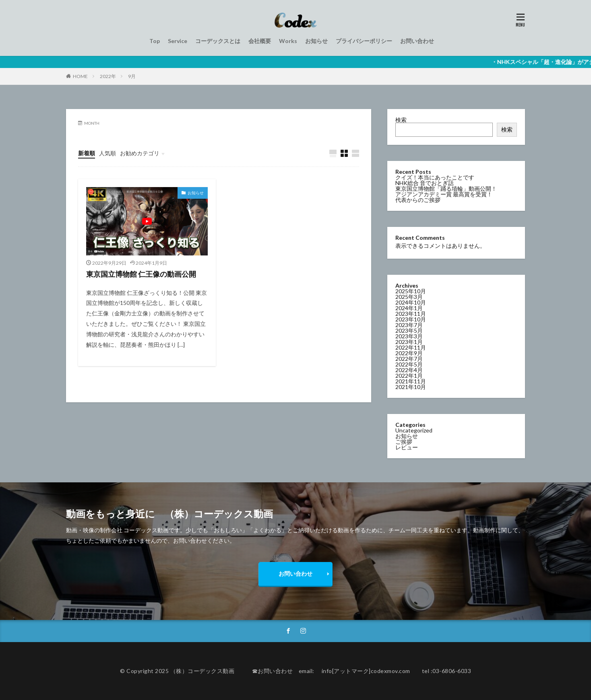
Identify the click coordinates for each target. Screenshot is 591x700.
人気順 (107, 153)
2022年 (108, 76)
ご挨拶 (404, 441)
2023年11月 (411, 313)
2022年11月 (411, 347)
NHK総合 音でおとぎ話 (425, 183)
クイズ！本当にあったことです (435, 177)
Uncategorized (414, 430)
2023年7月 (409, 324)
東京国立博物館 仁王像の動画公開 (141, 274)
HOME (80, 76)
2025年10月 (411, 291)
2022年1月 (409, 375)
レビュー (407, 447)
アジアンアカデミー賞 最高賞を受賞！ (444, 194)
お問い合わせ (417, 41)
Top (155, 41)
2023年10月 (411, 319)
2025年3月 (409, 296)
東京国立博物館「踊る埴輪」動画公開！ (446, 188)
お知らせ (316, 41)
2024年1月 (409, 308)
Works (288, 41)
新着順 (87, 153)
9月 (132, 76)
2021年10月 (411, 386)
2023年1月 (409, 341)
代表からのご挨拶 (418, 200)
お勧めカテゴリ (140, 153)
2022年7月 (409, 358)
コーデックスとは (218, 41)
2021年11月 (411, 381)
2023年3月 (409, 336)
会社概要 (260, 41)
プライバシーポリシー (364, 41)
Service (178, 41)
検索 (401, 120)
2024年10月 (411, 302)
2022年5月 (409, 364)
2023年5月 (409, 330)
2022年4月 (409, 370)
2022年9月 (409, 353)
